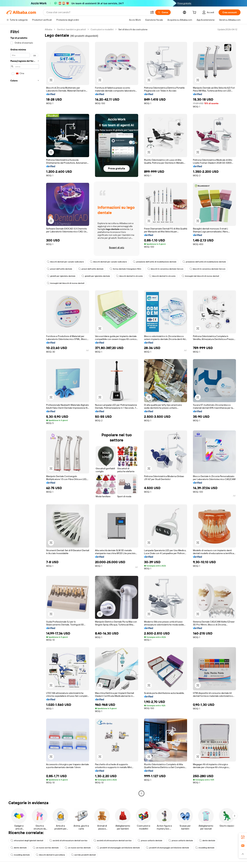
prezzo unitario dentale (150, 841)
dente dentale (207, 841)
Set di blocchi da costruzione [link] (133, 29)
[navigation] (25, 412)
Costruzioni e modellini (102, 29)
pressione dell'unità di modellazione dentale (155, 262)
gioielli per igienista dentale (61, 276)
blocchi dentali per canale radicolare (65, 262)
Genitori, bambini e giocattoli (71, 29)
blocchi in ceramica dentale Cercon (165, 269)
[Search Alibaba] (97, 12)
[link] (243, 837)
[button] (152, 12)
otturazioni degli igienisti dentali (27, 841)
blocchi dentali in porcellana (50, 855)
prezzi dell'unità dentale (60, 269)
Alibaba (48, 29)
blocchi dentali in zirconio (129, 276)
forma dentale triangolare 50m (125, 269)
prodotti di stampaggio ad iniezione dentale (118, 848)
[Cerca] (163, 12)
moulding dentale (205, 848)
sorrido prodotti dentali (83, 855)
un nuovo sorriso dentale (46, 848)
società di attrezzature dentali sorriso (68, 841)
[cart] (195, 13)
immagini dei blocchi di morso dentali (200, 276)
